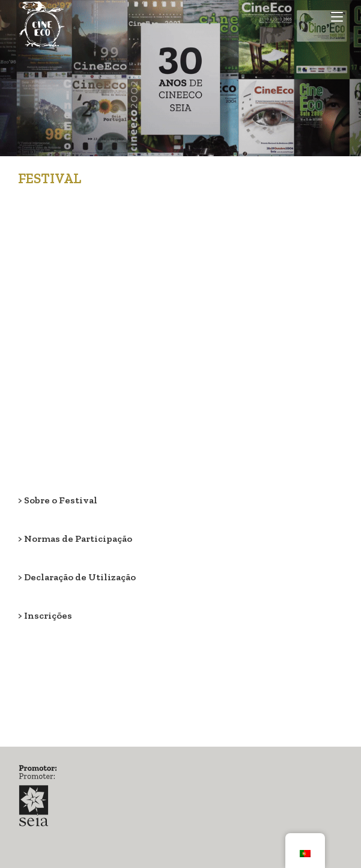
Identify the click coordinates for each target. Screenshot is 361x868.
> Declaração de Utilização (77, 577)
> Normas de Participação (75, 539)
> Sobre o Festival (58, 500)
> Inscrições (45, 615)
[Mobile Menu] (337, 17)
